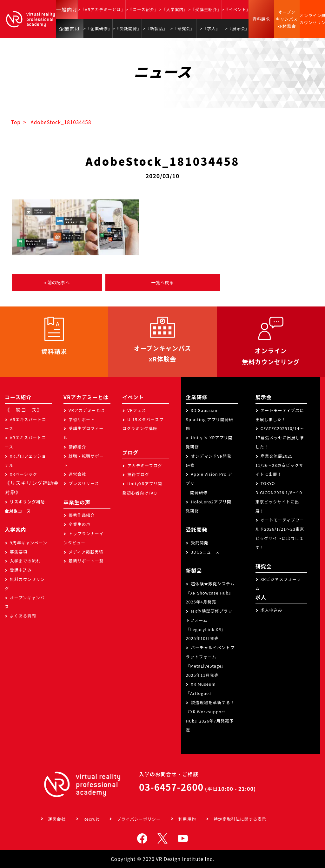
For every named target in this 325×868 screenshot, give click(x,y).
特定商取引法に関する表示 (240, 819)
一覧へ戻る (162, 282)
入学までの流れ (25, 561)
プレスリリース (84, 483)
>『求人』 (210, 28)
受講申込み (21, 570)
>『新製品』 (155, 28)
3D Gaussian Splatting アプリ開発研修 (209, 419)
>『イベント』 (236, 9)
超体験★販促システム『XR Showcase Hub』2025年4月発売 (210, 593)
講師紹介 (77, 447)
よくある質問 (23, 616)
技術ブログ (138, 474)
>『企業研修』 (98, 28)
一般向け (67, 10)
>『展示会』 (238, 28)
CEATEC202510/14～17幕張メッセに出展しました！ (280, 437)
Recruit (91, 819)
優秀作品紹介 (82, 515)
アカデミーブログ (145, 465)
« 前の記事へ (57, 282)
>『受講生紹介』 (205, 9)
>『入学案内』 (173, 9)
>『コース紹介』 (142, 9)
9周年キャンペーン (29, 543)
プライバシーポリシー (139, 819)
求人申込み (272, 610)
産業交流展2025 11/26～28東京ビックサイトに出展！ (279, 465)
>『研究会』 (183, 28)
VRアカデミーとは (87, 410)
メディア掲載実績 (86, 552)
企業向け (70, 29)
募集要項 (19, 552)
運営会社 (77, 474)
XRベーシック (23, 474)
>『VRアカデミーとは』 (102, 9)
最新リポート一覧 (86, 561)
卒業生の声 (80, 524)
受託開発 (199, 543)
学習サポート (82, 419)
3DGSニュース (205, 552)
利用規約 (187, 819)
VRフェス (137, 410)
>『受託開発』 (127, 28)
